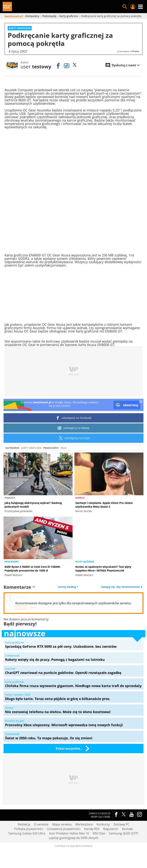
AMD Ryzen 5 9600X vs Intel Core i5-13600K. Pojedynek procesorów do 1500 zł (33, 569)
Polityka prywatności (29, 829)
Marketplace (84, 824)
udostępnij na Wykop (74, 428)
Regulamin (111, 829)
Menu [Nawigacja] (140, 7)
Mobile (80, 498)
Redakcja (24, 824)
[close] (141, 402)
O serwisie (41, 824)
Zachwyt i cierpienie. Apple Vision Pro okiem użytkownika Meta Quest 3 (104, 505)
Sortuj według (68, 587)
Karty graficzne (31, 448)
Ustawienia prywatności (64, 829)
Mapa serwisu (62, 824)
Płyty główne (85, 562)
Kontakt (127, 829)
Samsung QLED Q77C (124, 833)
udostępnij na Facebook (74, 418)
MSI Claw (99, 833)
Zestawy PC (121, 824)
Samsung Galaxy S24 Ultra (27, 833)
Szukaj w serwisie (125, 7)
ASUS (63, 448)
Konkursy (103, 824)
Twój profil (133, 7)
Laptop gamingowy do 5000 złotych (74, 838)
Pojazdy (10, 498)
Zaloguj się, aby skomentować (121, 587)
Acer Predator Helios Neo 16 (69, 833)
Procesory (12, 562)
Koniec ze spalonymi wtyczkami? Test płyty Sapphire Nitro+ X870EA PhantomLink (103, 569)
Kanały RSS (92, 829)
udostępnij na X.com (74, 438)
